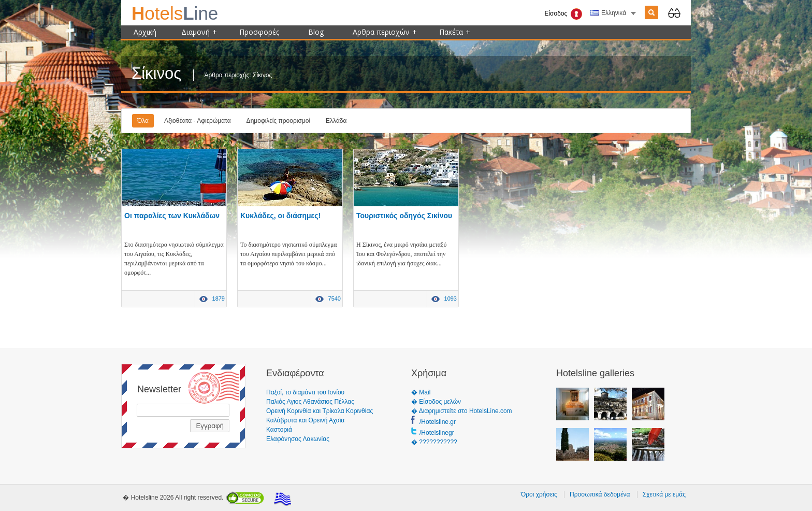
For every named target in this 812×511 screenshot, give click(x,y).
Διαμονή (199, 32)
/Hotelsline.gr (438, 422)
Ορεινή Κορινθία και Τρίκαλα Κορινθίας (320, 411)
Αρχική (145, 32)
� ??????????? (434, 442)
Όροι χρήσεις (539, 494)
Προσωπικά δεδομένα (600, 494)
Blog (316, 32)
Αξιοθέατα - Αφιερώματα (198, 121)
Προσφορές (259, 32)
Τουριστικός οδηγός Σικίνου (404, 216)
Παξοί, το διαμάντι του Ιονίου (305, 392)
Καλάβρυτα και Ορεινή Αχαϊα (305, 420)
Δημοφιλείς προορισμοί (278, 121)
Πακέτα (455, 32)
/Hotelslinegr (437, 433)
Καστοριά (279, 430)
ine (175, 13)
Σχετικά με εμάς (664, 494)
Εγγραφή (210, 426)
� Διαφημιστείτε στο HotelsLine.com (462, 411)
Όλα (143, 121)
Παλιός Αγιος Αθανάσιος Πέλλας (310, 402)
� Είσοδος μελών (436, 402)
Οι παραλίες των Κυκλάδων (172, 216)
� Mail (421, 392)
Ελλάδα (336, 121)
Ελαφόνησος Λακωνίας (298, 439)
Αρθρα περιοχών (385, 32)
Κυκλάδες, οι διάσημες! (280, 216)
